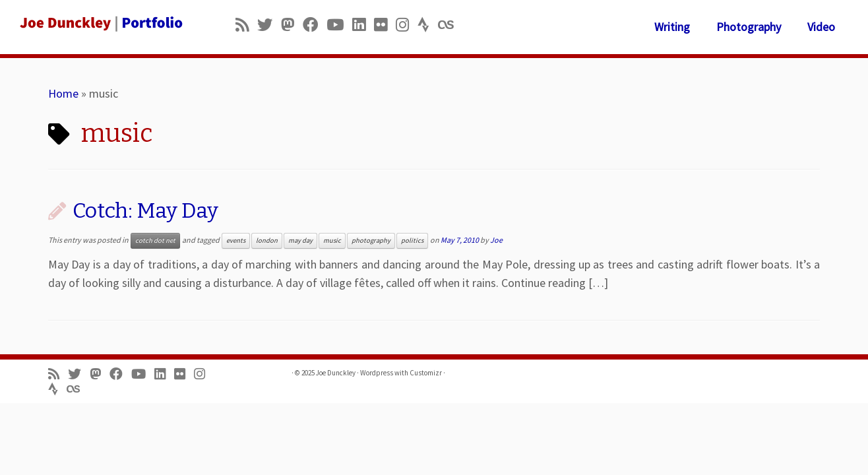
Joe (496, 240)
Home (63, 93)
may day (300, 240)
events (236, 240)
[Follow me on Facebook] (315, 25)
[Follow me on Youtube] (339, 25)
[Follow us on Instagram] (407, 25)
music (332, 240)
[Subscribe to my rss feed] (246, 25)
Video (821, 27)
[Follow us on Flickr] (385, 25)
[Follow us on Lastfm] (450, 25)
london (267, 240)
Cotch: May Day (145, 210)
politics (412, 240)
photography (371, 240)
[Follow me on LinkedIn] (363, 25)
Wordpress (377, 373)
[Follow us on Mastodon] (292, 25)
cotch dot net (155, 240)
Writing (672, 27)
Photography (749, 27)
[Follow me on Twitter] (269, 25)
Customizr (426, 373)
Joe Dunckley (336, 373)
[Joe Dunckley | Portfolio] (100, 23)
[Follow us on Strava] (428, 25)
